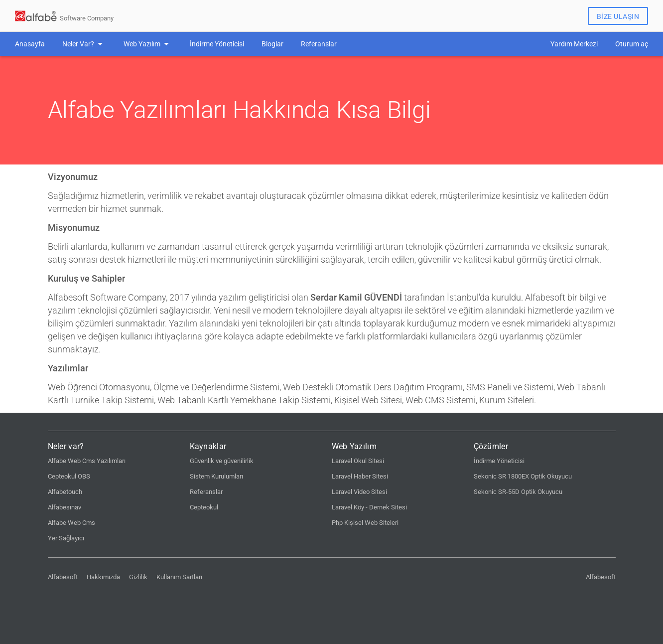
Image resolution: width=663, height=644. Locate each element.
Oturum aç (632, 44)
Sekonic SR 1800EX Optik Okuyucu (523, 476)
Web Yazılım (142, 44)
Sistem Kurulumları (216, 476)
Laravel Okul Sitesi (358, 461)
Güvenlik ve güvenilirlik (222, 461)
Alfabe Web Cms (71, 523)
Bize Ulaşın (618, 16)
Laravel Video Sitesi (359, 492)
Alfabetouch (65, 492)
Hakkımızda (103, 577)
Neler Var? (78, 44)
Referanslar (319, 44)
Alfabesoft (63, 577)
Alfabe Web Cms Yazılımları (87, 461)
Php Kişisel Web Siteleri (365, 523)
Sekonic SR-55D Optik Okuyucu (518, 492)
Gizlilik (138, 577)
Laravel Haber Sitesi (360, 476)
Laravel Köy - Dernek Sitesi (369, 507)
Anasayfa (30, 44)
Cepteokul (204, 507)
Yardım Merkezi (574, 44)
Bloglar (272, 44)
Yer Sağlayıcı (66, 538)
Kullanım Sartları (179, 577)
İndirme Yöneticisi (217, 44)
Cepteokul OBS (69, 476)
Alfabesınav (65, 507)
